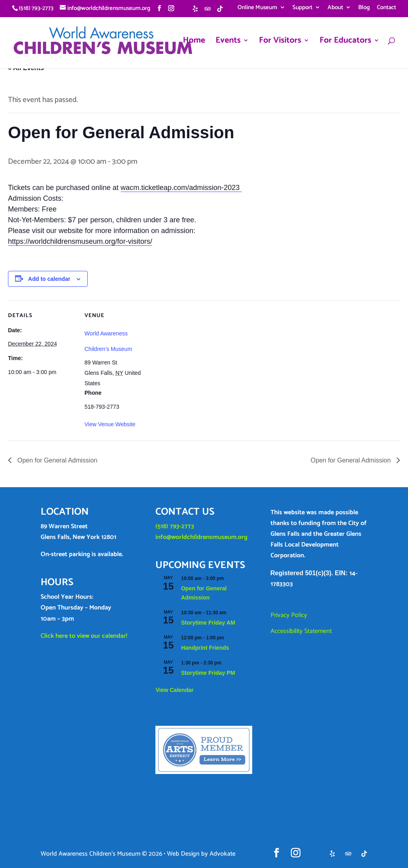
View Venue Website (110, 424)
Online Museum (257, 8)
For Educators (345, 42)
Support (302, 8)
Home (194, 42)
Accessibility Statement (301, 631)
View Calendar (174, 690)
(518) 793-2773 (175, 526)
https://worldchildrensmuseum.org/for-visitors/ (80, 241)
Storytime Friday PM (208, 673)
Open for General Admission (56, 460)
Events (228, 42)
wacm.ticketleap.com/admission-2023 (181, 188)
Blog (364, 8)
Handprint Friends (205, 648)
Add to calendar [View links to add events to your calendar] (49, 279)
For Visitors (280, 42)
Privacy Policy (289, 615)
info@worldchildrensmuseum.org (201, 537)
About (335, 8)
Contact (386, 8)
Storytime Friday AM (208, 623)
